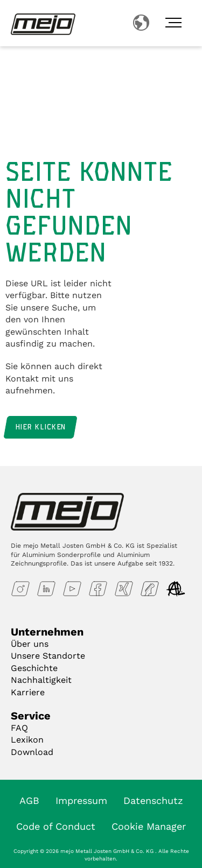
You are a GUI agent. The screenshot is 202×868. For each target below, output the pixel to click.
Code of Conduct (56, 826)
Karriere (28, 692)
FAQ (19, 728)
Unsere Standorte (48, 656)
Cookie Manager (149, 826)
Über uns (30, 644)
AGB (29, 800)
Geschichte (34, 668)
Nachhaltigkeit (41, 680)
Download (32, 752)
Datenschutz (153, 800)
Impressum (81, 800)
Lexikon (27, 740)
